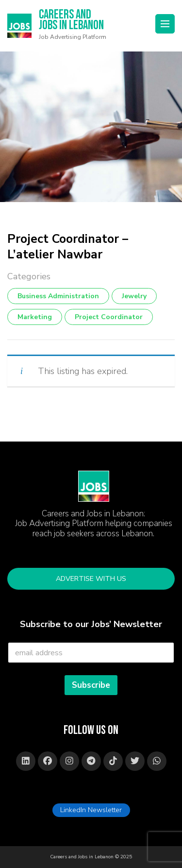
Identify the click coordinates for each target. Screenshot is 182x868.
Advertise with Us (91, 579)
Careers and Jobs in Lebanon (71, 21)
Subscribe (91, 685)
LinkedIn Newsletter (91, 810)
